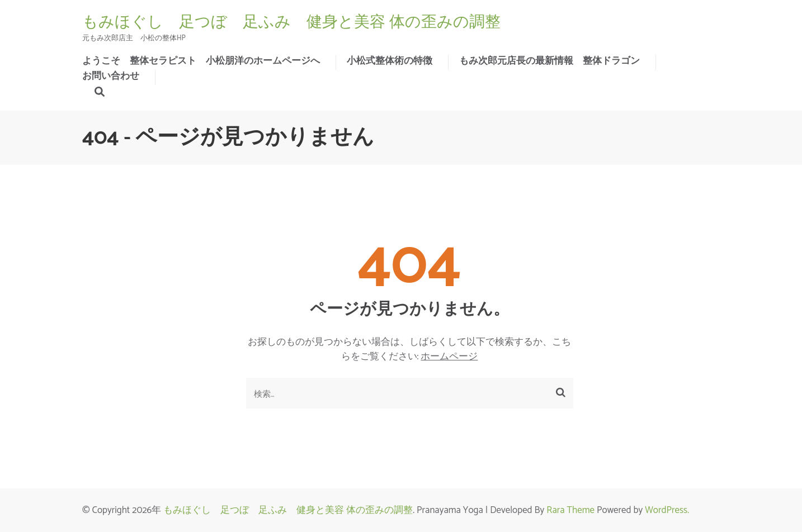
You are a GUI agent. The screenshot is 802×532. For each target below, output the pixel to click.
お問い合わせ (111, 76)
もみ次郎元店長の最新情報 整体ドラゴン (549, 61)
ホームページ (449, 357)
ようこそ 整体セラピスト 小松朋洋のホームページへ (201, 61)
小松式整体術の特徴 (390, 61)
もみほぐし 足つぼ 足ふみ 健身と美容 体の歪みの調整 (291, 22)
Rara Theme (570, 510)
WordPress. (667, 510)
